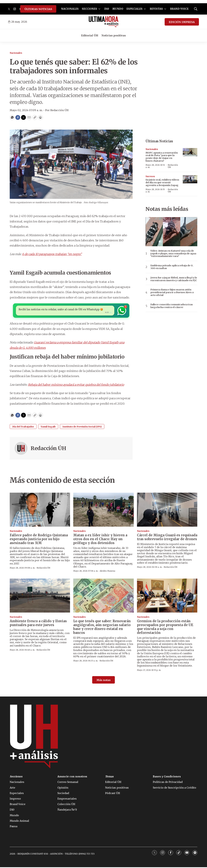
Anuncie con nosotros (72, 777)
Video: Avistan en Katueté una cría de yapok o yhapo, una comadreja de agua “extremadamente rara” (173, 254)
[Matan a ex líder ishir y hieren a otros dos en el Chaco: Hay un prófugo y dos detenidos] (103, 511)
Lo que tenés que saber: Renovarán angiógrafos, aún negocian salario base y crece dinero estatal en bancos (102, 628)
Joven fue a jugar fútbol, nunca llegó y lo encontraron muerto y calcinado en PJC (174, 279)
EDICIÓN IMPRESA (182, 22)
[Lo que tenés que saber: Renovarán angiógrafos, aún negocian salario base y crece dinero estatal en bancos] (103, 597)
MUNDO (118, 9)
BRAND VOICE (179, 9)
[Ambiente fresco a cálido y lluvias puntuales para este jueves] (40, 597)
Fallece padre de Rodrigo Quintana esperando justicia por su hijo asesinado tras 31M (39, 540)
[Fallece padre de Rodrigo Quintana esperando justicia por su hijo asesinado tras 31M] (40, 511)
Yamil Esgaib (48, 428)
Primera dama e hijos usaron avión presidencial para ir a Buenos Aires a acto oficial (172, 292)
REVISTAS (156, 9)
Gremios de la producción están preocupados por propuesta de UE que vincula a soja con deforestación (165, 628)
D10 (107, 9)
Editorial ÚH (90, 35)
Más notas (103, 681)
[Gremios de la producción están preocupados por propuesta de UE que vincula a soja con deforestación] (167, 597)
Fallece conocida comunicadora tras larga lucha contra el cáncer (172, 306)
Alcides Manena (107, 572)
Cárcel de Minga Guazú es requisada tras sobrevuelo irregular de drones (167, 538)
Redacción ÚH (48, 449)
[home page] (104, 22)
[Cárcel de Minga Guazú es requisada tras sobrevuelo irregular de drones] (167, 511)
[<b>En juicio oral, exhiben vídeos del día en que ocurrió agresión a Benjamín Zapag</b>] (190, 179)
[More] (99, 9)
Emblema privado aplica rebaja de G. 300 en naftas (172, 267)
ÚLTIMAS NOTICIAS (38, 9)
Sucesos (150, 176)
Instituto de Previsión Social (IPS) (82, 428)
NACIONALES (70, 9)
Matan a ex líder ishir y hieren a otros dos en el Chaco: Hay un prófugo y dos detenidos (100, 540)
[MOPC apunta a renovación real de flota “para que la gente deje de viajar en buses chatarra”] (190, 152)
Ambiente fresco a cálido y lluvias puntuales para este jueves (38, 624)
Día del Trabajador (23, 428)
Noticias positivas (114, 35)
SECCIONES (89, 9)
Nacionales (16, 53)
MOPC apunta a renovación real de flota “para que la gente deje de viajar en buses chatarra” (162, 157)
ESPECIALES (134, 9)
